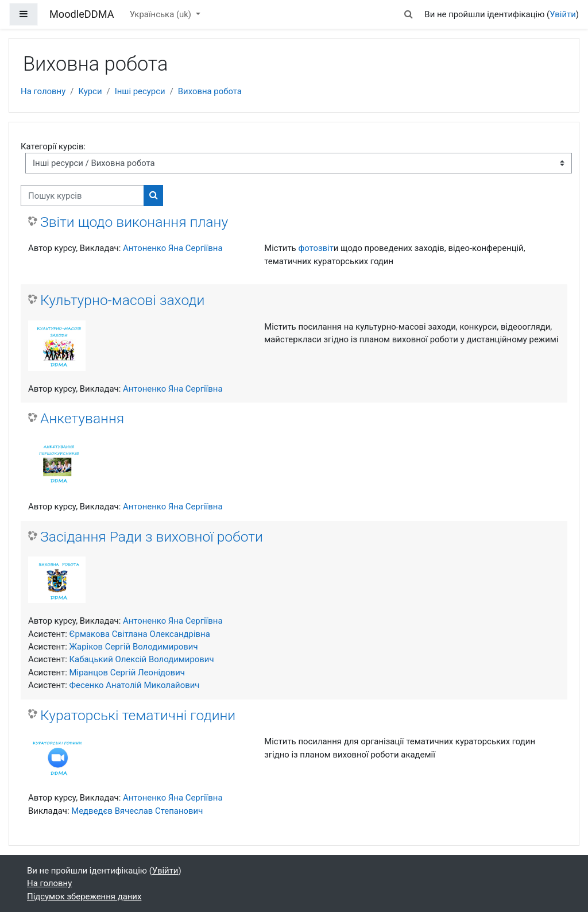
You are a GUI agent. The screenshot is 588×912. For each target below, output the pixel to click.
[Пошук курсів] (82, 195)
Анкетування (82, 418)
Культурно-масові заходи (122, 300)
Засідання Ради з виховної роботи (152, 537)
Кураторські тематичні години (138, 715)
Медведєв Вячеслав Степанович (137, 811)
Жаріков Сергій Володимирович (134, 647)
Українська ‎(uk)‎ (162, 14)
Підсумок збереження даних (84, 896)
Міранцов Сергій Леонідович (127, 673)
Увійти (563, 14)
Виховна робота (210, 91)
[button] (408, 14)
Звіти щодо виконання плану (134, 222)
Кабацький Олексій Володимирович (142, 659)
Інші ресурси (140, 91)
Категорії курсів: (53, 146)
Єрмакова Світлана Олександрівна (140, 634)
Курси (90, 91)
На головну (43, 91)
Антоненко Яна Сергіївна (173, 248)
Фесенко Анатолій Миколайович (135, 685)
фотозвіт (316, 248)
